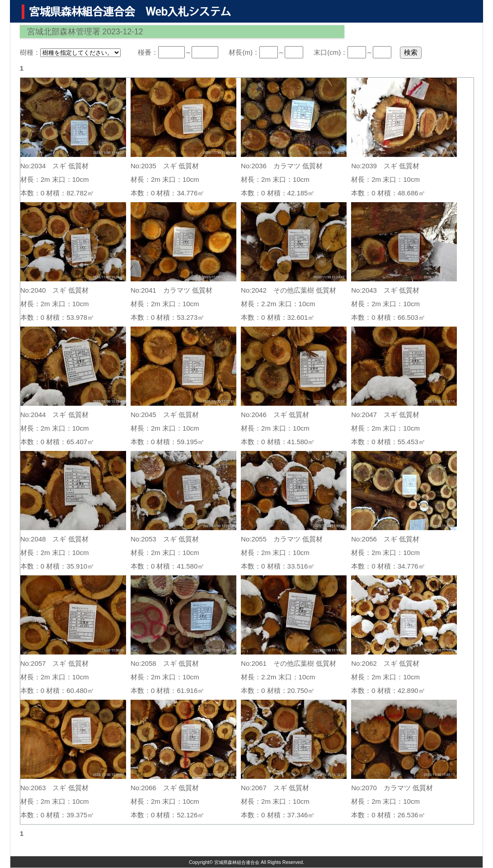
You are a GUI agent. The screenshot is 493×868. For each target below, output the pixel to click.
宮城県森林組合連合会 (237, 862)
